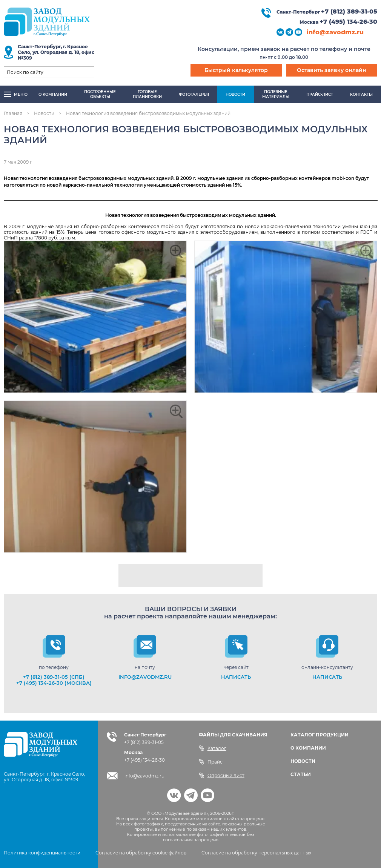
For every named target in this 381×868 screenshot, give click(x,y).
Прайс (211, 762)
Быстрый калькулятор (236, 70)
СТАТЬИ (301, 774)
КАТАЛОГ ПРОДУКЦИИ (320, 735)
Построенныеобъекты (100, 94)
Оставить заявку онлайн (332, 70)
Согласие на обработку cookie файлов (141, 853)
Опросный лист (222, 775)
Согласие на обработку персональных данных (256, 853)
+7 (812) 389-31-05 (349, 12)
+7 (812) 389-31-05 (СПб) (54, 677)
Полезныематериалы (276, 94)
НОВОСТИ (303, 761)
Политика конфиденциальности (42, 853)
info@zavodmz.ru (335, 32)
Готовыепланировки (147, 94)
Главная (13, 113)
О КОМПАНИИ (308, 748)
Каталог (213, 748)
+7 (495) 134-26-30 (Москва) (54, 683)
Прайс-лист (320, 94)
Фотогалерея (194, 94)
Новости (235, 94)
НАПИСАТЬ (236, 677)
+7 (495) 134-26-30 (348, 22)
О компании (53, 94)
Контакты (361, 94)
